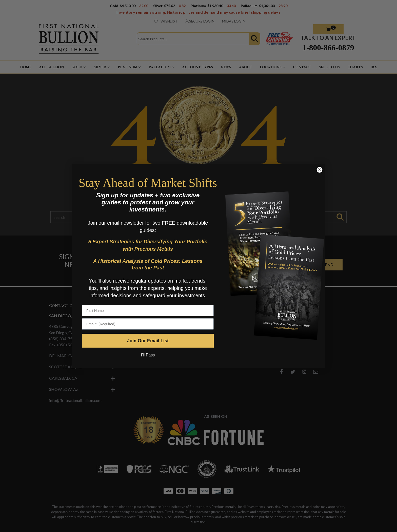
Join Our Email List (148, 341)
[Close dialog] (320, 170)
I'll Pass (148, 355)
